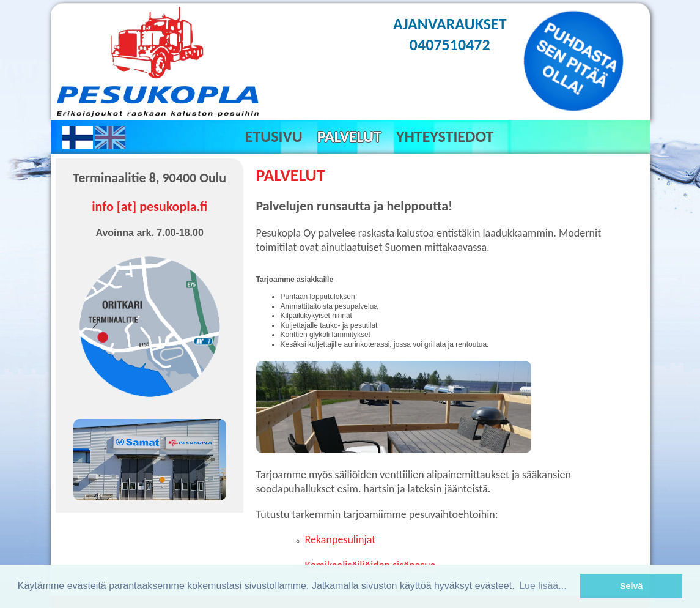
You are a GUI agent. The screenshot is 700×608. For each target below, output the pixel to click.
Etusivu (274, 136)
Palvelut (349, 136)
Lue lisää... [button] (543, 586)
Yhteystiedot (445, 136)
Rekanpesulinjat (341, 539)
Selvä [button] (632, 586)
